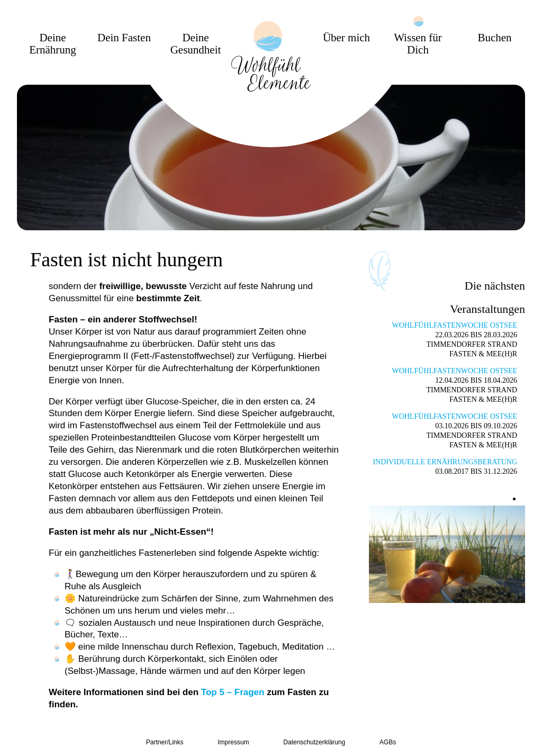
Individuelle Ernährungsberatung (445, 462)
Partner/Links (165, 742)
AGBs (388, 742)
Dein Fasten (124, 38)
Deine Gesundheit (196, 44)
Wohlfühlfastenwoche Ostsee (454, 325)
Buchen (494, 38)
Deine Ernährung (53, 44)
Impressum (233, 742)
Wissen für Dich (418, 44)
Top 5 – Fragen (233, 692)
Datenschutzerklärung (314, 742)
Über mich (346, 38)
